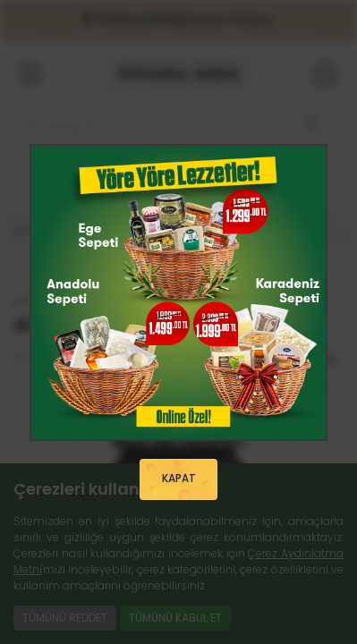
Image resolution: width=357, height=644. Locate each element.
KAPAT (179, 479)
